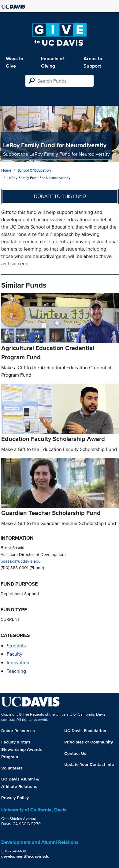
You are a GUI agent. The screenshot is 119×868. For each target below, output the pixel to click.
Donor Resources (18, 731)
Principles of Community (89, 742)
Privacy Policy (15, 798)
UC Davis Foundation (85, 731)
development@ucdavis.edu (25, 856)
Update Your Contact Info (89, 764)
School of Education (34, 170)
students (16, 646)
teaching (16, 671)
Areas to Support (93, 62)
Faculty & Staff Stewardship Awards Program (22, 749)
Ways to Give (15, 62)
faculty (15, 654)
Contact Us (75, 753)
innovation (18, 663)
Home (6, 170)
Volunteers (12, 768)
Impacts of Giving (52, 62)
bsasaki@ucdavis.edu (21, 561)
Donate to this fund (60, 196)
